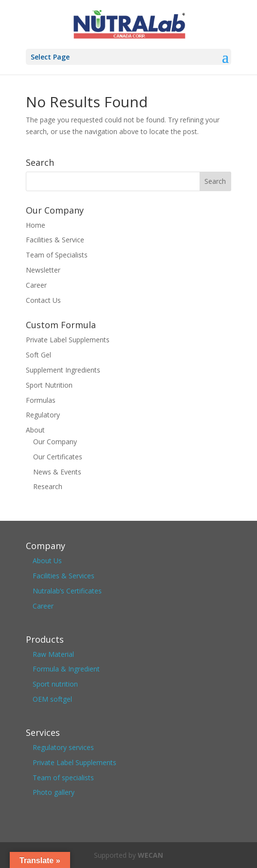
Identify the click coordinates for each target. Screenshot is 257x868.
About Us (47, 561)
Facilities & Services (64, 576)
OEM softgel (52, 699)
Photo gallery (54, 792)
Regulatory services (63, 747)
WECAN (150, 855)
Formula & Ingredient (66, 669)
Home (36, 225)
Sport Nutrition (49, 385)
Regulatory (43, 415)
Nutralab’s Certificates (67, 591)
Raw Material (53, 654)
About (35, 430)
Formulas (41, 400)
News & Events (57, 472)
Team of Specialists (57, 255)
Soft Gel (38, 355)
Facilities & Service (55, 240)
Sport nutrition (55, 684)
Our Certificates (58, 457)
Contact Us (43, 300)
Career (36, 285)
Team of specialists (63, 778)
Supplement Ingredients (63, 370)
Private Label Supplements (68, 340)
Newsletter (43, 270)
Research (48, 486)
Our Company (55, 442)
